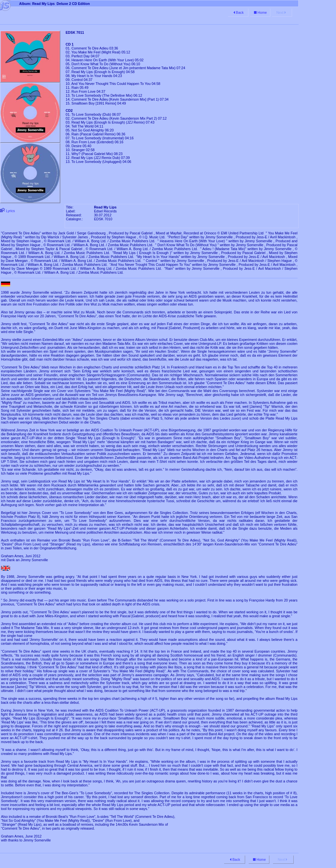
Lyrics (10, 211)
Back (238, 12)
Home (260, 12)
